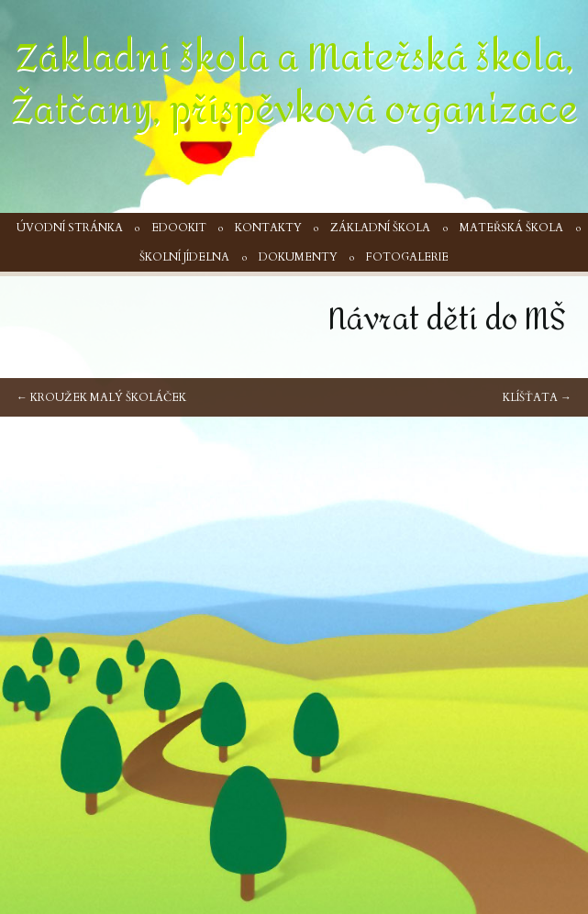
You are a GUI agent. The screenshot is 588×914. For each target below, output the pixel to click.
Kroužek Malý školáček (101, 397)
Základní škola (380, 228)
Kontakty (268, 228)
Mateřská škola (511, 228)
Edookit (179, 228)
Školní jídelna (184, 257)
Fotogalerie (407, 257)
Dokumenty (298, 257)
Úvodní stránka (70, 228)
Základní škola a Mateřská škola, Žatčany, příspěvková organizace (294, 84)
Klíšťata (537, 397)
